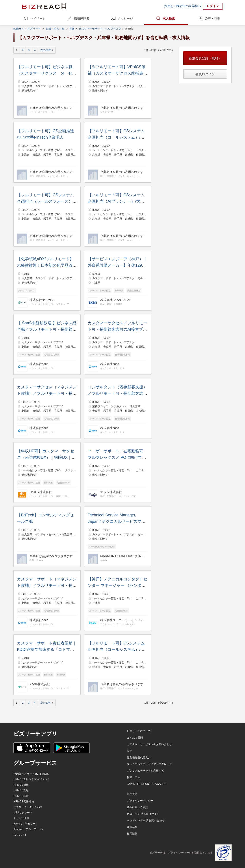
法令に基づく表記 (137, 807)
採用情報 (132, 834)
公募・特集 (212, 18)
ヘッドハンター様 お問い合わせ (146, 820)
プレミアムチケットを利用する (145, 771)
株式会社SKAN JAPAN (116, 300)
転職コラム (134, 777)
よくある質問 (135, 738)
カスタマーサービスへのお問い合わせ (149, 744)
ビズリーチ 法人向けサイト (143, 814)
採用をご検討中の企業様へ (183, 6)
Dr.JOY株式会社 (41, 492)
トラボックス (21, 818)
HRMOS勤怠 (21, 790)
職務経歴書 (82, 18)
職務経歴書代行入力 (139, 758)
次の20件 (46, 50)
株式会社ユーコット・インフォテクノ (123, 620)
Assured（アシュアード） (29, 829)
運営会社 (132, 827)
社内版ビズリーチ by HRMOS (31, 774)
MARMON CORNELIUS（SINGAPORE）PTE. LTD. (123, 556)
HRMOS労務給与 (24, 802)
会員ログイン (205, 74)
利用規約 (132, 794)
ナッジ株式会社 (111, 492)
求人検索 (169, 18)
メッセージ (125, 18)
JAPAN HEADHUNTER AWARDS (147, 784)
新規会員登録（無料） (205, 58)
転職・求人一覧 (55, 29)
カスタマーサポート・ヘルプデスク (100, 29)
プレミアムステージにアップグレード (149, 764)
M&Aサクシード (23, 813)
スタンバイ (20, 835)
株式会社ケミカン (42, 300)
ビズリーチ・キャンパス (28, 807)
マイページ (38, 18)
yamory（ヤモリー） (26, 824)
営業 (72, 29)
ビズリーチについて (139, 731)
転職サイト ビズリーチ (27, 29)
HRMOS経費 (21, 796)
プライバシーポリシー (140, 801)
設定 (130, 751)
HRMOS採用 (21, 785)
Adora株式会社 (40, 684)
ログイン (213, 6)
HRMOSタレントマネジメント (32, 779)
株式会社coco (39, 364)
